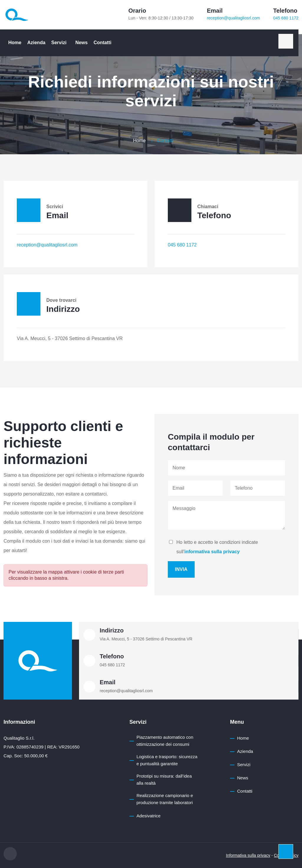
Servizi (59, 43)
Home (15, 43)
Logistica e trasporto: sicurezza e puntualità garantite (167, 760)
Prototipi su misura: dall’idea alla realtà (164, 780)
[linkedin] (286, 41)
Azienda (36, 43)
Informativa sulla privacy (248, 855)
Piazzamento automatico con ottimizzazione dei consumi (165, 741)
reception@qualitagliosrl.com (233, 18)
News (81, 43)
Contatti (102, 43)
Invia (181, 569)
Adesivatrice (149, 816)
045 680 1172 (286, 18)
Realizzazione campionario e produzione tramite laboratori (165, 799)
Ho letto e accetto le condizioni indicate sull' (217, 547)
